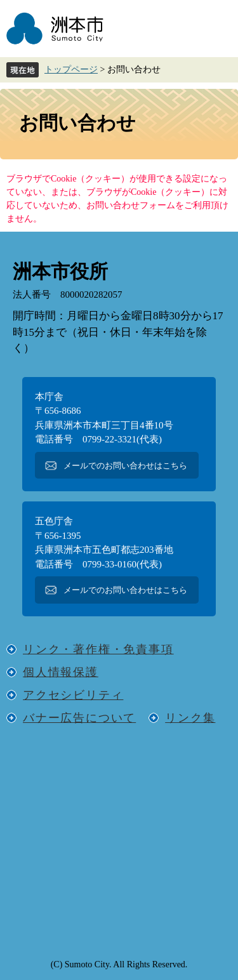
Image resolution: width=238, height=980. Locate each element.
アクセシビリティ (73, 695)
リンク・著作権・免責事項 (98, 649)
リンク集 (190, 718)
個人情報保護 (61, 672)
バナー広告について (79, 718)
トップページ (71, 70)
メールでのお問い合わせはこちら (125, 466)
